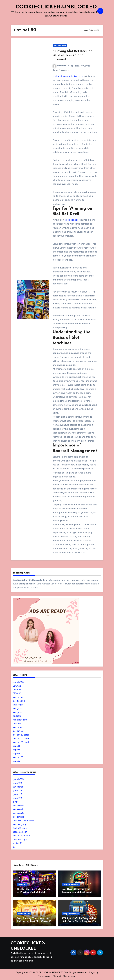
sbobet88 (17, 843)
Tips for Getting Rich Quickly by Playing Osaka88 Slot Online (33, 892)
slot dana (17, 727)
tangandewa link (71, 884)
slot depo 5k (19, 701)
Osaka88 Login (20, 828)
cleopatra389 (61, 66)
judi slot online (20, 720)
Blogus (56, 976)
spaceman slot (20, 832)
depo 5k (17, 746)
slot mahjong (19, 824)
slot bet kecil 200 (21, 836)
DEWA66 (17, 686)
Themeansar (69, 976)
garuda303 (18, 682)
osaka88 (22, 884)
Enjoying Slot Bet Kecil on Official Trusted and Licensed (72, 55)
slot (15, 847)
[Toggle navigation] (13, 11)
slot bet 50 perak (21, 735)
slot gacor (18, 708)
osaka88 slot (24, 914)
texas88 (17, 716)
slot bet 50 (18, 731)
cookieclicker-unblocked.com (68, 76)
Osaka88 (17, 723)
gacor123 (17, 783)
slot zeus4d (19, 806)
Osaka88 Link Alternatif (25, 821)
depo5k (16, 761)
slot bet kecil (60, 46)
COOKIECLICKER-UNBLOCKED (56, 7)
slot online (18, 697)
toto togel (18, 705)
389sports (18, 787)
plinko (16, 802)
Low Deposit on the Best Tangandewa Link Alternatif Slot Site (78, 892)
